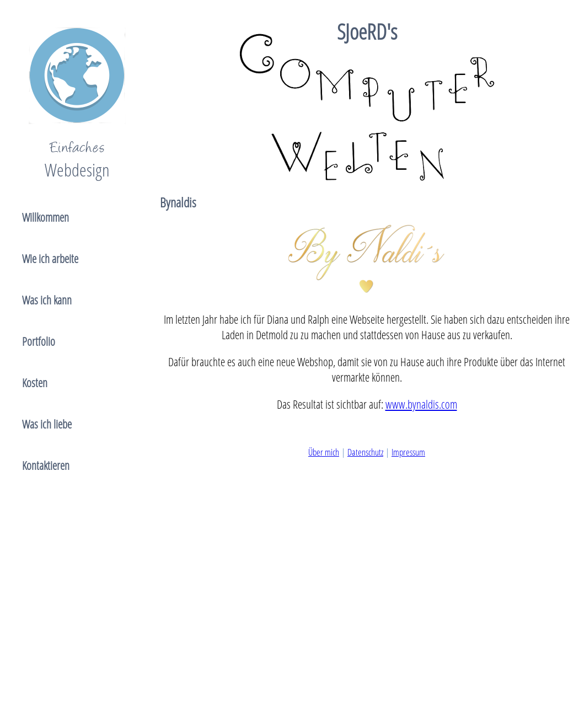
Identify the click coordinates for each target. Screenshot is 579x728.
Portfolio (39, 341)
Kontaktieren (46, 465)
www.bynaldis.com (421, 404)
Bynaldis (178, 202)
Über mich (324, 452)
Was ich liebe (47, 424)
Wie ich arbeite (50, 259)
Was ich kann (47, 300)
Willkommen (45, 217)
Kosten (35, 383)
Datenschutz (365, 452)
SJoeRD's (367, 31)
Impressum (408, 452)
